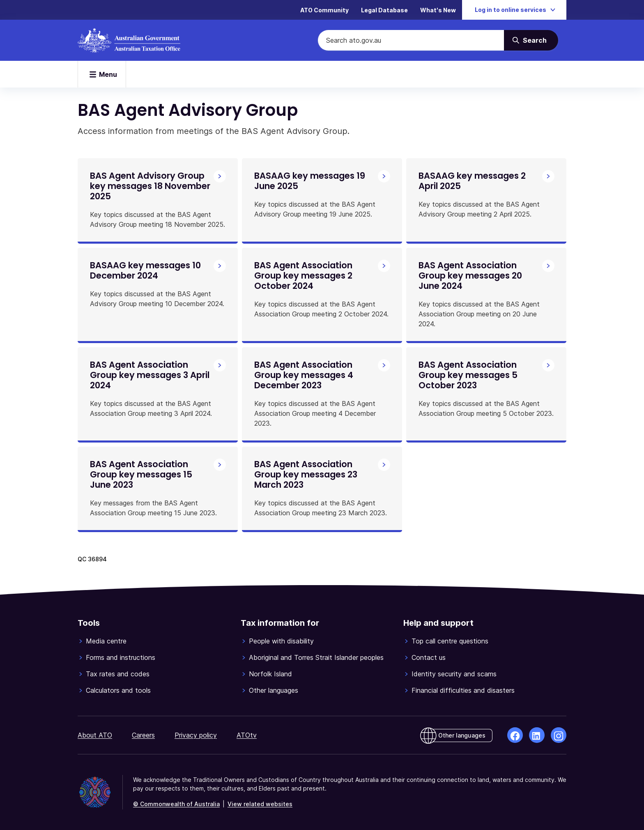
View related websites (260, 804)
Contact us (429, 657)
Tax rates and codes (118, 674)
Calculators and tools (118, 690)
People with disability (281, 641)
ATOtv (247, 735)
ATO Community (324, 10)
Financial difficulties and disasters (463, 690)
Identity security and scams (454, 674)
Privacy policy (196, 735)
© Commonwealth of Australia (176, 804)
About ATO (95, 735)
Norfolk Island (270, 674)
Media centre (106, 641)
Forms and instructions (121, 657)
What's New (438, 10)
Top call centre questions (450, 641)
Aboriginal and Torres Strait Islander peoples (316, 657)
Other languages (274, 690)
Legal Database (384, 10)
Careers (143, 735)
